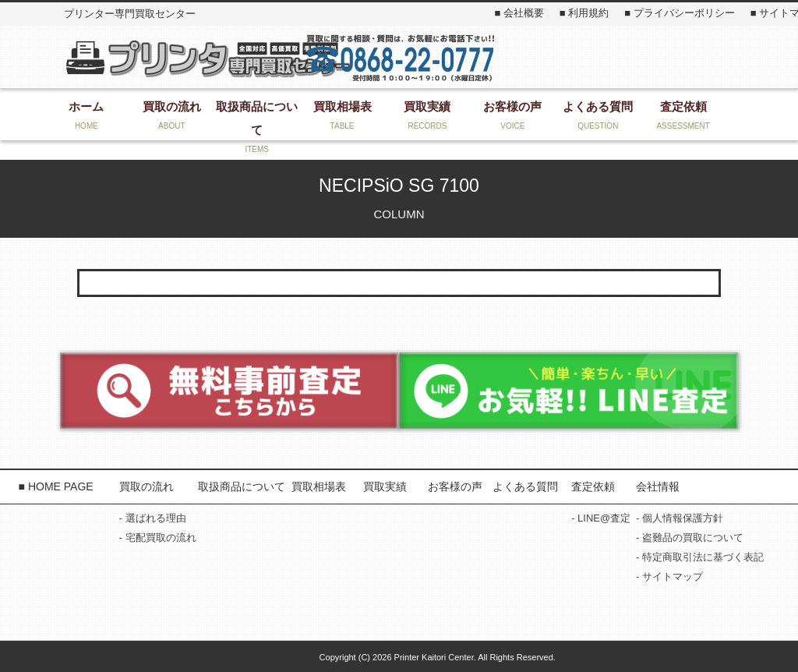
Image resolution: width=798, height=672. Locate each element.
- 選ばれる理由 (153, 518)
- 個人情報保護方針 (680, 518)
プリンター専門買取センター (207, 58)
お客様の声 (455, 486)
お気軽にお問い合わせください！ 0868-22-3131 (401, 57)
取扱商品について (242, 486)
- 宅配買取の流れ (158, 538)
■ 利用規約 (584, 13)
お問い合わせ (600, 57)
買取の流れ (147, 486)
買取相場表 (319, 486)
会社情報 (658, 486)
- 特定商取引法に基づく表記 (700, 557)
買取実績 (385, 486)
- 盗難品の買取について (690, 538)
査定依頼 (593, 486)
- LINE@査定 (601, 518)
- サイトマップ (669, 577)
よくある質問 (525, 486)
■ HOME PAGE (56, 486)
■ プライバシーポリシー (679, 13)
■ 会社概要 (519, 13)
